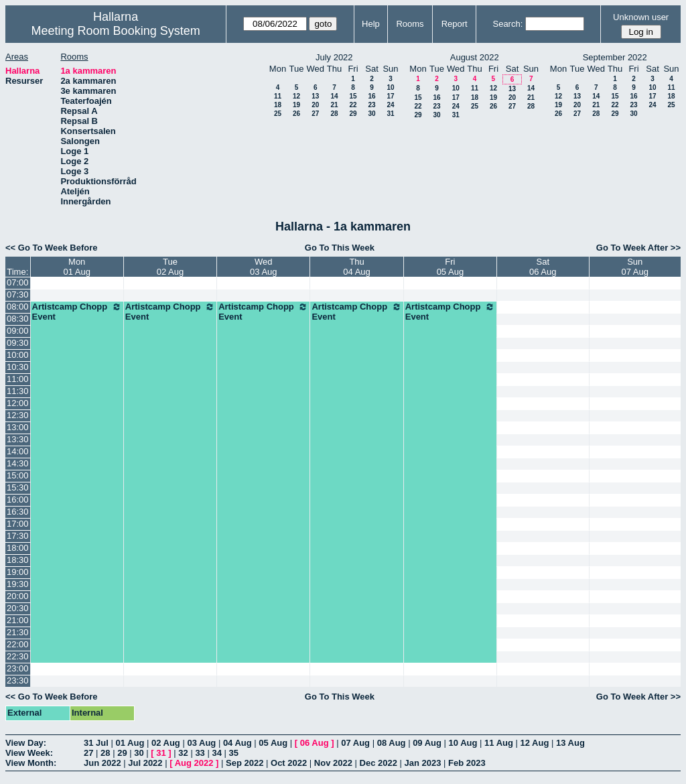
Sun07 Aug (635, 267)
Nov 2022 (333, 763)
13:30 (18, 439)
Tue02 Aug (170, 267)
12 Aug (535, 743)
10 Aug (463, 743)
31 (390, 114)
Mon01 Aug (77, 267)
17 (390, 96)
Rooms (410, 24)
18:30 (18, 560)
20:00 (18, 596)
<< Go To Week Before (52, 248)
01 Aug (130, 743)
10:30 (18, 367)
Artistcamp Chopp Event (77, 312)
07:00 (18, 282)
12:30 (18, 415)
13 (315, 96)
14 (334, 96)
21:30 (18, 632)
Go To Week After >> (638, 248)
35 (234, 753)
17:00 (18, 524)
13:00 (18, 427)
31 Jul (96, 743)
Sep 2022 (245, 763)
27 (315, 114)
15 (353, 96)
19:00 (18, 572)
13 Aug (570, 743)
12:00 (18, 403)
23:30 (18, 680)
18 (278, 105)
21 (334, 105)
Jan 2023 (423, 763)
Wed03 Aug (264, 267)
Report (455, 24)
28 (334, 114)
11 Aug (499, 743)
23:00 (18, 668)
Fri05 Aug (451, 267)
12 (296, 96)
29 (353, 114)
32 (183, 753)
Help (371, 24)
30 (371, 114)
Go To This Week (340, 248)
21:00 (18, 620)
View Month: (31, 763)
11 (278, 96)
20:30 (18, 608)
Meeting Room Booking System (116, 31)
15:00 (18, 475)
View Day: (26, 743)
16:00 (18, 500)
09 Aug (427, 743)
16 (371, 96)
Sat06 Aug (543, 267)
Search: (507, 24)
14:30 (18, 463)
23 (371, 105)
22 (353, 105)
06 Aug (315, 743)
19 (296, 105)
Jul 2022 (145, 763)
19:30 (18, 584)
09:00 (18, 331)
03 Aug (201, 743)
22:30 (18, 656)
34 (216, 753)
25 (278, 114)
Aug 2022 (194, 763)
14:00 (18, 451)
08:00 (18, 307)
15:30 (18, 487)
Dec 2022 (379, 763)
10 (390, 87)
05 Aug (273, 743)
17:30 (18, 536)
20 (315, 105)
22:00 (18, 644)
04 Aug (237, 743)
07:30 (18, 295)
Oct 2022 (289, 763)
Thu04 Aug (357, 267)
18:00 (18, 548)
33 (200, 753)
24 (390, 105)
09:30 (18, 343)
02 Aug (166, 743)
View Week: (29, 753)
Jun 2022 (102, 763)
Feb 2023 (467, 763)
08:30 (18, 319)
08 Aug (392, 743)
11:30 (18, 391)
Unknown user (641, 17)
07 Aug (355, 743)
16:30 (18, 512)
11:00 (18, 379)
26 (296, 114)
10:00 (18, 355)
